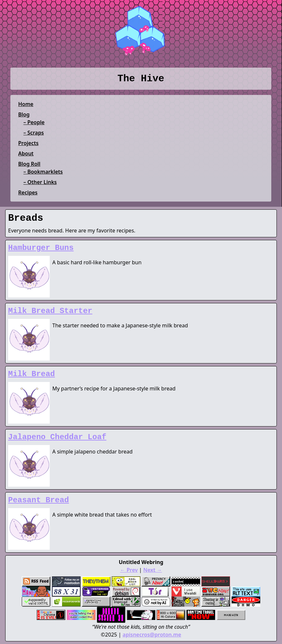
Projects (28, 143)
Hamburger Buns (41, 248)
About (26, 153)
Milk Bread (32, 374)
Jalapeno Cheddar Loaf (57, 437)
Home (26, 104)
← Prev (129, 570)
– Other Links (40, 182)
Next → (153, 570)
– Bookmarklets (43, 172)
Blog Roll (29, 164)
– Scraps (34, 133)
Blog (24, 114)
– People (34, 122)
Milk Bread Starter (50, 311)
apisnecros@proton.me (152, 635)
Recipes (28, 192)
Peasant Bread (38, 500)
